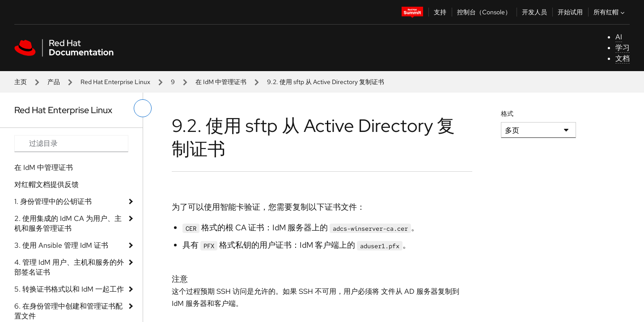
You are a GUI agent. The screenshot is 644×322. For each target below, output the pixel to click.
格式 (507, 114)
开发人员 (534, 12)
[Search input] (71, 144)
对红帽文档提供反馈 (47, 184)
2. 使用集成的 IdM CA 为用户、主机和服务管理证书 (68, 223)
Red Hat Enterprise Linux (115, 82)
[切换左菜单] (143, 108)
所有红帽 (610, 12)
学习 (623, 48)
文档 (623, 58)
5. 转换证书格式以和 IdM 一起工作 (69, 289)
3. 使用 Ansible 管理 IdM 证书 (61, 245)
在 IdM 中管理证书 (221, 82)
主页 (21, 82)
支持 (440, 12)
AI (619, 37)
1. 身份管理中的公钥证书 (53, 201)
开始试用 (570, 12)
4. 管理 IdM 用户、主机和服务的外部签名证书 (69, 267)
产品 (54, 82)
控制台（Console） (484, 12)
